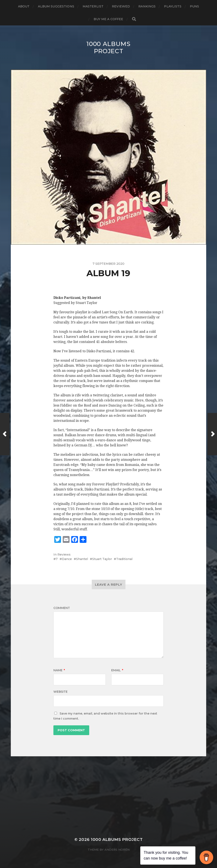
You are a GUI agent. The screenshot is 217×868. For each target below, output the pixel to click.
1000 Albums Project (108, 47)
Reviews (64, 555)
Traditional (124, 559)
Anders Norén (117, 850)
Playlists (173, 6)
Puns (195, 6)
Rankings (147, 6)
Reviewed (121, 6)
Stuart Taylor (102, 559)
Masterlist (93, 6)
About (24, 6)
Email (117, 670)
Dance (67, 559)
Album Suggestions (56, 6)
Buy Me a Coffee (108, 19)
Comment (62, 608)
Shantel (82, 559)
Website (61, 692)
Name (59, 670)
